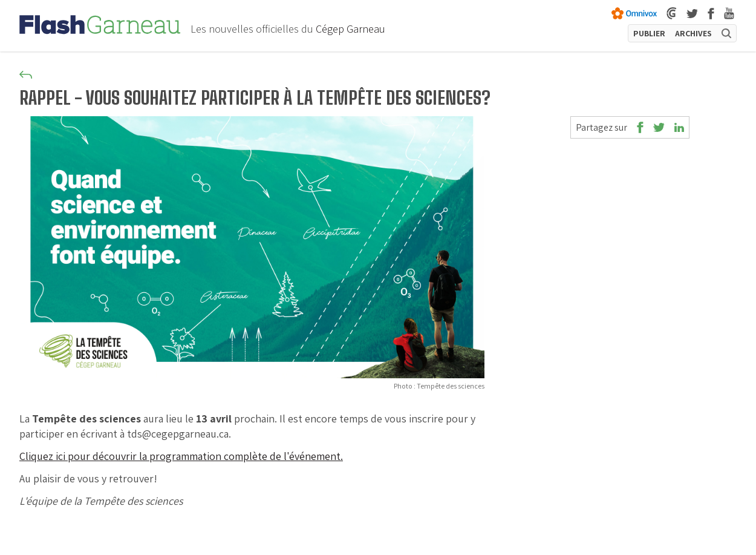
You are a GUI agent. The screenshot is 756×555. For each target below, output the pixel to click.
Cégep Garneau (350, 29)
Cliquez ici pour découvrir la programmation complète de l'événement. (181, 456)
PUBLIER (649, 33)
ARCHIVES (693, 33)
